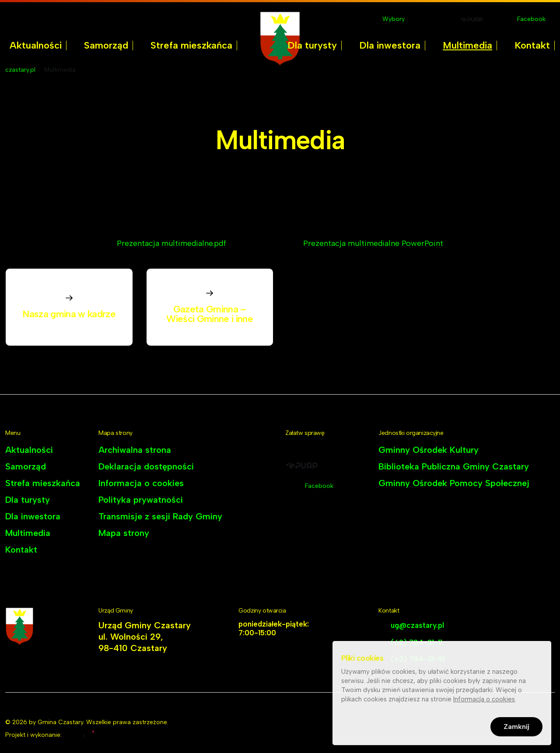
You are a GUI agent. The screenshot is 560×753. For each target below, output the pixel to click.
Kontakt (532, 46)
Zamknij (516, 728)
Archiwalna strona (135, 450)
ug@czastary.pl (417, 625)
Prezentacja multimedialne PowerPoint (373, 243)
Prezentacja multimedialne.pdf (171, 243)
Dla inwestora (390, 46)
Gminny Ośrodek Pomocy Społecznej (454, 483)
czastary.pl (20, 70)
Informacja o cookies (141, 483)
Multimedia (467, 46)
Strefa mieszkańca (191, 46)
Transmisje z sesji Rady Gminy (160, 516)
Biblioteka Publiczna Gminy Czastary (454, 466)
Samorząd (106, 46)
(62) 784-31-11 (416, 642)
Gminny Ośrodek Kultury (429, 450)
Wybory (394, 19)
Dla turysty (312, 46)
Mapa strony (124, 533)
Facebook (531, 19)
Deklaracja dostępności (146, 466)
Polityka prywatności (141, 500)
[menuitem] (36, 46)
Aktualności (36, 46)
